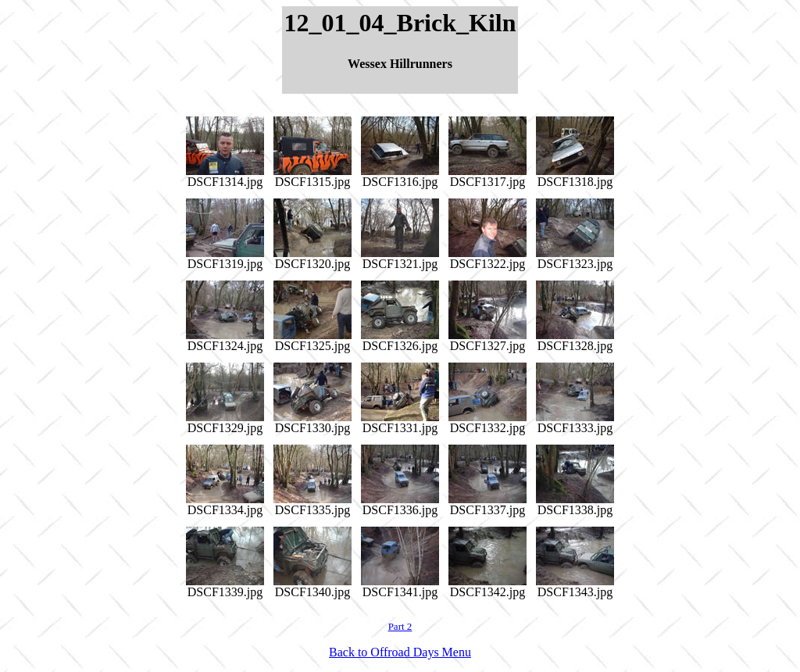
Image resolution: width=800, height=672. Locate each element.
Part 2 (400, 626)
